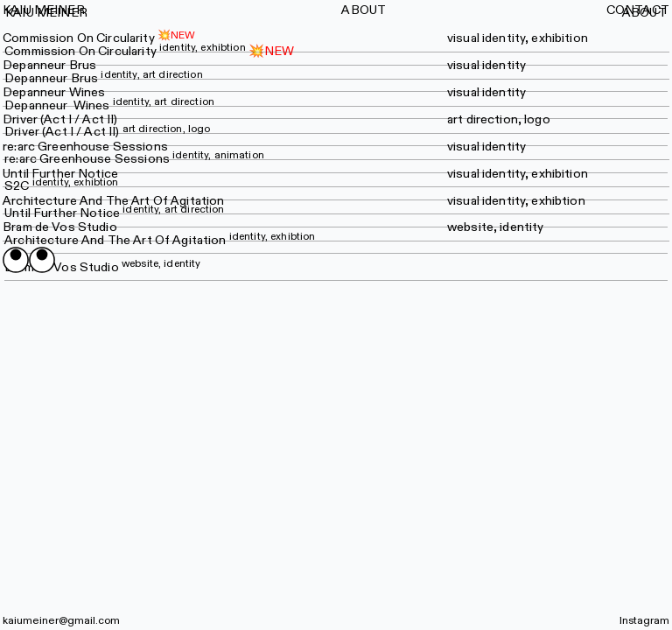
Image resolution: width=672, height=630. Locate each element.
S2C (61, 186)
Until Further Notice (60, 174)
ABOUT (644, 13)
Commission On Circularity (79, 38)
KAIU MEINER (46, 13)
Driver (20, 119)
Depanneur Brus (49, 65)
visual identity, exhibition (518, 38)
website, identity (495, 227)
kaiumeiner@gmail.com (61, 620)
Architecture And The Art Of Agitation (113, 201)
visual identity (486, 65)
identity (504, 147)
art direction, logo (499, 119)
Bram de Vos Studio (60, 227)
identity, (505, 201)
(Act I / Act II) (79, 119)
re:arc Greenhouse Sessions (85, 147)
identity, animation (218, 155)
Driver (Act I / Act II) (107, 132)
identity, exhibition (535, 174)
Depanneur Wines (54, 92)
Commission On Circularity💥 (134, 51)
